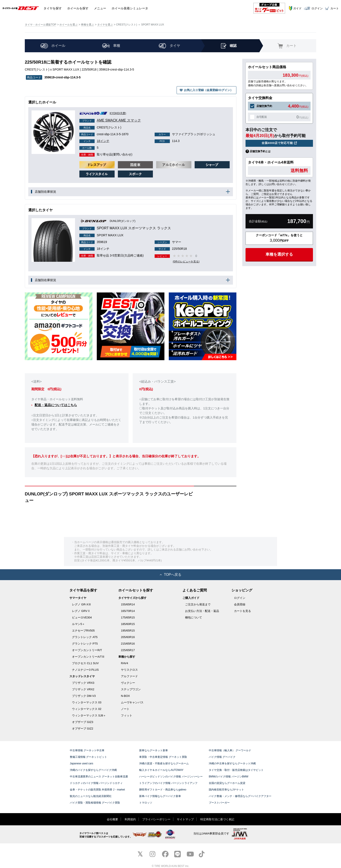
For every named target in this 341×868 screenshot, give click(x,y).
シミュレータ (130, 8)
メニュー (100, 8)
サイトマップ (185, 819)
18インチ (94, 141)
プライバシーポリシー (156, 819)
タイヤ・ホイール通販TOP (40, 25)
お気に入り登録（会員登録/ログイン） (208, 90)
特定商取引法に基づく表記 (217, 819)
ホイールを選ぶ (69, 25)
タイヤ (53, 8)
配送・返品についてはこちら (56, 405)
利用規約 (130, 819)
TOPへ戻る (171, 575)
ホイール (78, 8)
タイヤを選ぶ (105, 25)
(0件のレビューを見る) (186, 262)
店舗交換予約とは (260, 151)
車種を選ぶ (87, 25)
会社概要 (112, 819)
